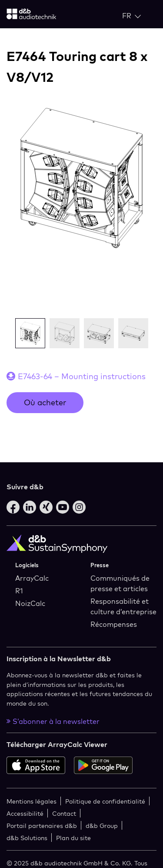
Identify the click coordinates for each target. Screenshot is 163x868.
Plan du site (73, 838)
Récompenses (114, 624)
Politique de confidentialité (105, 801)
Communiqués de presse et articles (120, 583)
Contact (64, 813)
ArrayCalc (32, 578)
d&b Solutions (27, 838)
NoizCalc (30, 603)
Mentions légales (32, 801)
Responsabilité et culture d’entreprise (123, 606)
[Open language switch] (131, 16)
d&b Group (102, 826)
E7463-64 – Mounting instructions (82, 376)
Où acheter (45, 402)
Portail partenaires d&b (42, 826)
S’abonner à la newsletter (53, 721)
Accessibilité (25, 813)
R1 (19, 591)
